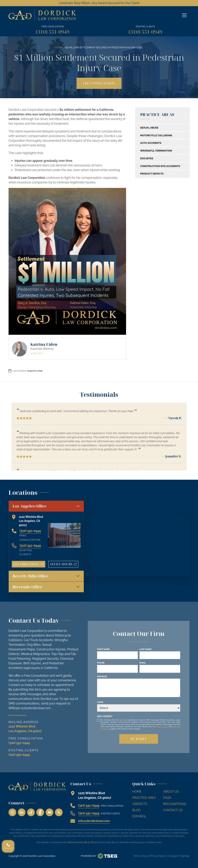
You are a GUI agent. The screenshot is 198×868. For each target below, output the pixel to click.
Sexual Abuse (149, 128)
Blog (136, 810)
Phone (102, 663)
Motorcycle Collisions (156, 135)
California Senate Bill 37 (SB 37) (82, 842)
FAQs (167, 798)
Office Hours (64, 565)
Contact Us (173, 810)
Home (59, 47)
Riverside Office (27, 587)
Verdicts (140, 804)
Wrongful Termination (156, 151)
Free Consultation (99, 83)
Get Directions (29, 564)
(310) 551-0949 (53, 32)
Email (143, 663)
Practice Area (144, 798)
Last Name (146, 649)
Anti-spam (173, 856)
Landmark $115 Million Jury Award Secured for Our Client (99, 3)
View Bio (37, 353)
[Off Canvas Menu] (184, 15)
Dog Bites (147, 158)
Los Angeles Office (29, 506)
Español (139, 816)
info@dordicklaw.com (94, 821)
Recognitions (175, 804)
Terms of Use (141, 856)
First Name (104, 649)
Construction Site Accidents (160, 166)
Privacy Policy (162, 726)
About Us (171, 792)
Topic (100, 702)
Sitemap (185, 856)
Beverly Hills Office (30, 576)
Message (103, 676)
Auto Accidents (151, 143)
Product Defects (152, 174)
